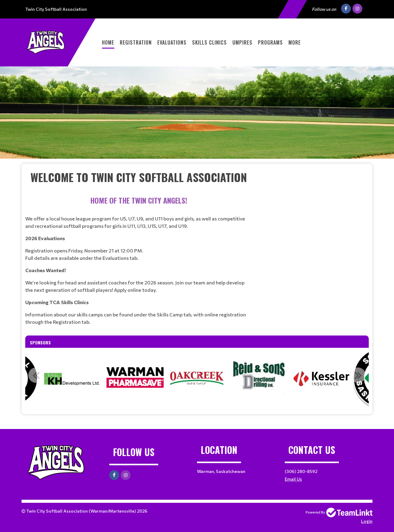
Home (108, 42)
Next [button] (358, 375)
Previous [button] (36, 375)
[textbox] (139, 177)
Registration (136, 42)
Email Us (293, 479)
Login (367, 521)
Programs (270, 42)
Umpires (242, 42)
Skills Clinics (209, 42)
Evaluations (172, 42)
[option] (135, 379)
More (295, 42)
